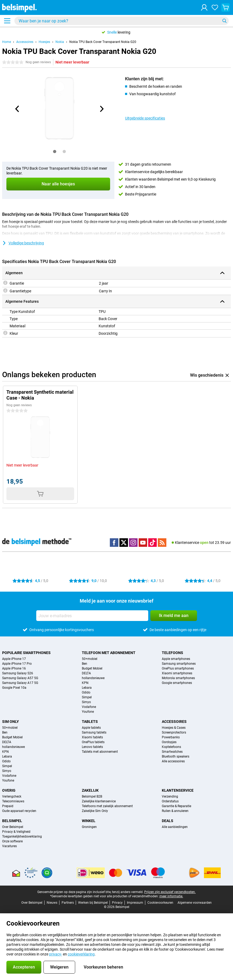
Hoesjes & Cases (174, 728)
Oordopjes (169, 742)
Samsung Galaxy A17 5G (20, 683)
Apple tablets (91, 728)
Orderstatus (170, 801)
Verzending (170, 796)
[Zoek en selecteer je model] (122, 21)
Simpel (87, 697)
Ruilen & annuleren (175, 811)
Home (7, 42)
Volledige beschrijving (23, 243)
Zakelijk (90, 790)
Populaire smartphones (26, 653)
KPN (85, 683)
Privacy (117, 903)
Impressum (135, 903)
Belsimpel (12, 821)
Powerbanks (171, 737)
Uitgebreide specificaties (145, 118)
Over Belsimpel (13, 827)
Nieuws (52, 903)
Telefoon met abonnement (109, 653)
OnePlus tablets (93, 742)
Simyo (86, 702)
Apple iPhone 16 (14, 668)
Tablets (90, 722)
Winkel (89, 821)
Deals (168, 821)
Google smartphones (177, 683)
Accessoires (25, 42)
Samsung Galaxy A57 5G (20, 678)
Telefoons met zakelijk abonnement (107, 806)
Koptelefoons (171, 747)
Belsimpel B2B (92, 796)
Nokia (60, 42)
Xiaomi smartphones (177, 673)
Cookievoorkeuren (160, 903)
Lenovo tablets (92, 747)
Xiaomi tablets (92, 737)
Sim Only (11, 722)
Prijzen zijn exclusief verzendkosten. (170, 892)
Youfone (88, 712)
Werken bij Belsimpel (93, 903)
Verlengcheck (12, 796)
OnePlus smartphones (178, 668)
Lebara (87, 688)
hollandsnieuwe (93, 678)
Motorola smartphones (178, 678)
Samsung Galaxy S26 (18, 673)
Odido (86, 692)
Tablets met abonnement (100, 752)
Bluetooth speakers (176, 756)
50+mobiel (90, 659)
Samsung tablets (94, 732)
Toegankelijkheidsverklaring (22, 836)
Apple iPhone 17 (14, 659)
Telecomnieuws (13, 801)
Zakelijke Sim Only (95, 811)
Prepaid (8, 806)
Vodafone (89, 707)
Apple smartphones (176, 659)
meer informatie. (171, 896)
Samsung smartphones (179, 664)
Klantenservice (178, 790)
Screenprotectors (174, 732)
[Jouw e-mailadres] (92, 616)
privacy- (56, 954)
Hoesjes (44, 42)
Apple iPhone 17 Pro (17, 664)
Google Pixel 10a (14, 688)
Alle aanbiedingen (175, 827)
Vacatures (9, 846)
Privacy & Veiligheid (16, 832)
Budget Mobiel (92, 668)
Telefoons (172, 653)
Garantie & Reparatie (176, 806)
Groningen (89, 827)
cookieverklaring (81, 954)
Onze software (12, 841)
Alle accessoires (173, 761)
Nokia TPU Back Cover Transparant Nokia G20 (103, 42)
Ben (85, 664)
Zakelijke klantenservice (99, 801)
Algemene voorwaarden (195, 903)
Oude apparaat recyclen (19, 811)
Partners (68, 903)
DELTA (86, 673)
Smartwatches (172, 752)
